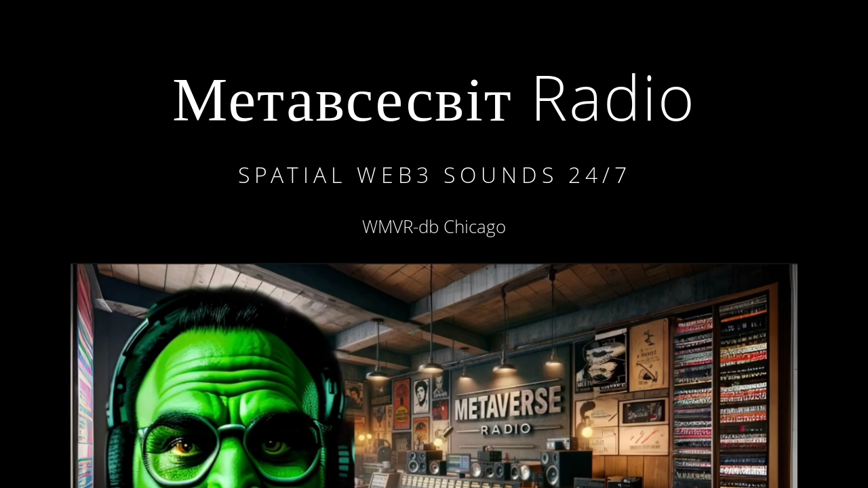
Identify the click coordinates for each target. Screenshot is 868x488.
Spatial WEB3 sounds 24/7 (435, 175)
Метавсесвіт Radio (434, 97)
